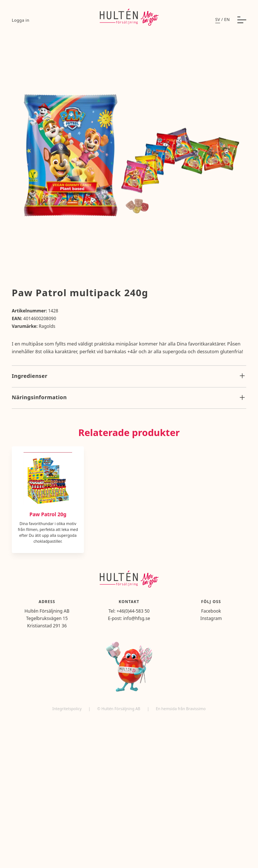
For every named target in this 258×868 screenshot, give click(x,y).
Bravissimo (196, 709)
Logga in (21, 20)
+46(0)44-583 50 (133, 611)
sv (218, 19)
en (227, 19)
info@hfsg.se (137, 618)
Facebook (211, 611)
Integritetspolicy (67, 709)
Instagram (211, 618)
